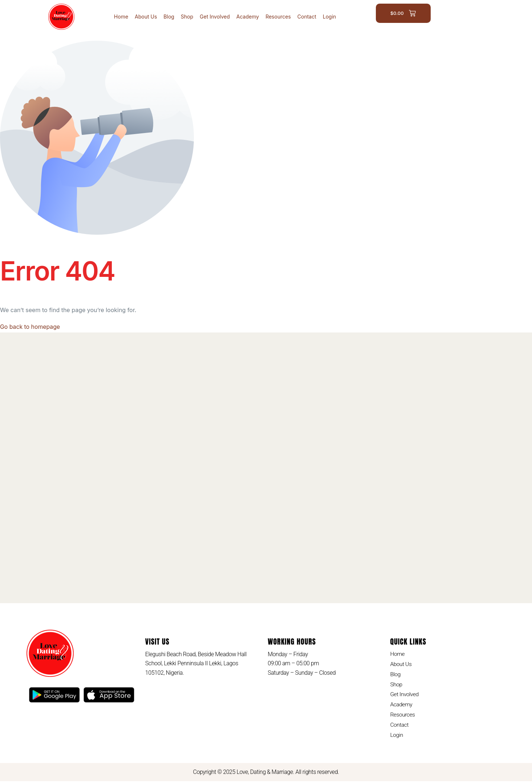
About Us (146, 17)
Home (121, 17)
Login (330, 17)
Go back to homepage (30, 327)
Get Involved (215, 17)
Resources (278, 17)
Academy (248, 17)
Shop (187, 17)
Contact (307, 17)
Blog (169, 17)
